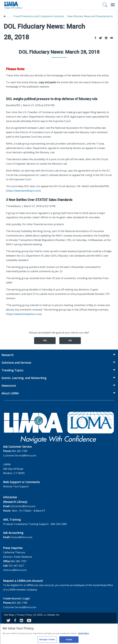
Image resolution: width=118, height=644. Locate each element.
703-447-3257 (16, 566)
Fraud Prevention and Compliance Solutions (39, 16)
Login (27, 598)
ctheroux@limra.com (15, 570)
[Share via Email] (112, 38)
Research (8, 355)
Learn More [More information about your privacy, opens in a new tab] (83, 634)
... (10, 16)
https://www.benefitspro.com (23, 191)
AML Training (12, 520)
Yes (45, 340)
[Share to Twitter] (100, 38)
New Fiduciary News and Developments (90, 16)
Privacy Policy (24, 615)
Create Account (12, 598)
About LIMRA (10, 393)
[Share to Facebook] (95, 38)
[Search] (105, 5)
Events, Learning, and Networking (24, 378)
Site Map (9, 615)
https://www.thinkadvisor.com (24, 314)
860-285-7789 (20, 451)
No (70, 340)
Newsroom (9, 386)
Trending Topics (12, 370)
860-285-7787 (19, 561)
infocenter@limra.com (23, 506)
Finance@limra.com (21, 537)
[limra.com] (13, 5)
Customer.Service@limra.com (20, 455)
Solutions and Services (16, 363)
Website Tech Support (16, 486)
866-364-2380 (59, 524)
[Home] (5, 16)
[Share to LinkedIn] (106, 38)
